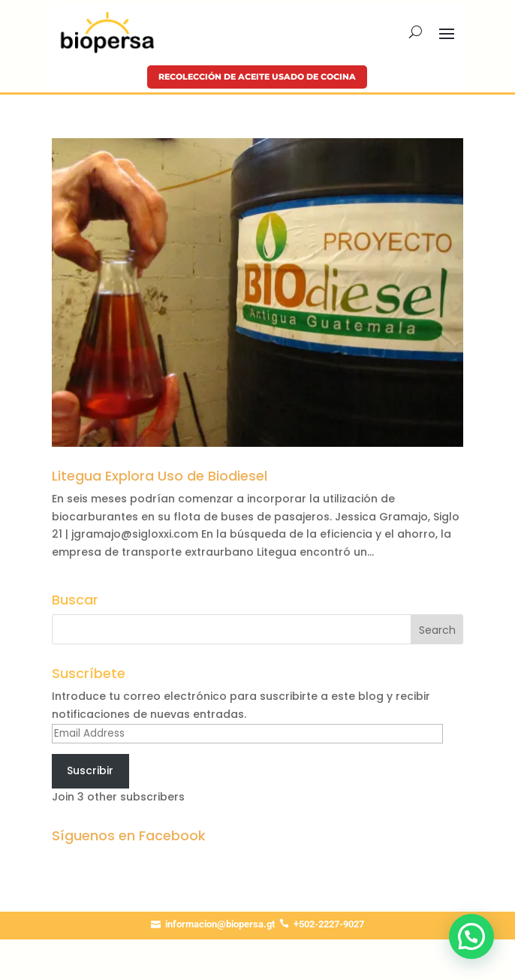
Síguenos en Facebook (129, 835)
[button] (471, 936)
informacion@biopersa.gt (220, 924)
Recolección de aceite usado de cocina (257, 77)
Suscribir (90, 770)
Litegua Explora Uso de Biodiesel (160, 476)
